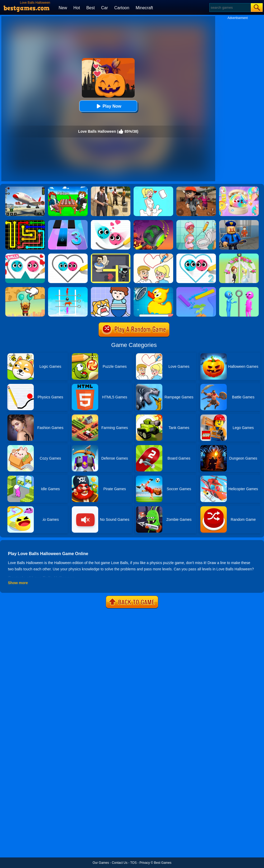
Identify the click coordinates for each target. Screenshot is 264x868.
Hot (77, 8)
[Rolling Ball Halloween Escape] (153, 222)
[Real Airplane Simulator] (25, 188)
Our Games (101, 863)
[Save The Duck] (153, 289)
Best (91, 8)
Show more (18, 583)
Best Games (163, 863)
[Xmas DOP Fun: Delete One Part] (153, 188)
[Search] (230, 8)
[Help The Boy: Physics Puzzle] (25, 289)
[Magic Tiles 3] (68, 222)
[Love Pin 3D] (239, 255)
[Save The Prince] (111, 289)
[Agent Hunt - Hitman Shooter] (111, 188)
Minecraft (144, 8)
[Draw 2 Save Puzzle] (196, 222)
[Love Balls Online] (25, 255)
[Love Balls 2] (196, 255)
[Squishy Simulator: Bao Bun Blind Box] (239, 188)
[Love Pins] (239, 289)
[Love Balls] (68, 255)
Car (105, 8)
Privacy (145, 863)
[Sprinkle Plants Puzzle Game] (196, 289)
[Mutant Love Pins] (68, 289)
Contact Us (119, 863)
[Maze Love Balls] (111, 255)
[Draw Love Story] (153, 255)
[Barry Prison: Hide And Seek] (239, 222)
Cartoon (122, 8)
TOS (133, 863)
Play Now (108, 106)
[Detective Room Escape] (196, 188)
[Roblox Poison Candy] (68, 188)
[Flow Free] (25, 222)
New (63, 8)
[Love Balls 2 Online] (111, 222)
